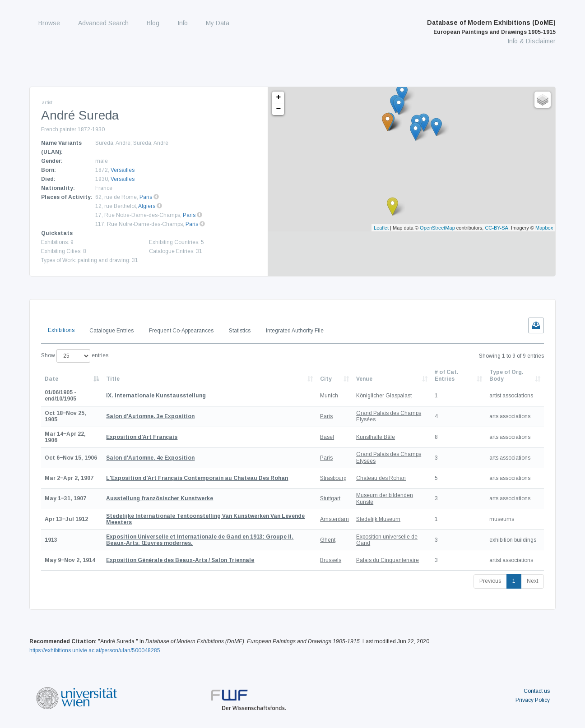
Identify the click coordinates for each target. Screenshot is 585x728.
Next (532, 581)
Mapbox (544, 228)
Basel (327, 437)
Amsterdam (334, 519)
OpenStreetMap (437, 228)
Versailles (123, 170)
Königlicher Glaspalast (384, 396)
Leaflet (381, 228)
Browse (49, 23)
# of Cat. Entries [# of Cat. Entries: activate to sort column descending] (447, 375)
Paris (146, 197)
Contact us (537, 691)
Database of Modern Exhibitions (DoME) (491, 27)
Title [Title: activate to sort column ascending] (113, 379)
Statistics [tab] (240, 331)
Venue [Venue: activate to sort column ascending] (364, 379)
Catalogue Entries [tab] (111, 331)
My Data (218, 23)
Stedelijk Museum (378, 519)
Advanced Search (103, 23)
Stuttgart (330, 498)
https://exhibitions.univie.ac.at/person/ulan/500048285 (95, 650)
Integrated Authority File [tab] (295, 331)
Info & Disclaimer (532, 41)
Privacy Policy (533, 700)
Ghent (328, 540)
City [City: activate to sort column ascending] (326, 379)
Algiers (147, 206)
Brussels (331, 560)
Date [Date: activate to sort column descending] (51, 379)
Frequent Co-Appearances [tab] (181, 331)
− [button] (278, 109)
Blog (153, 23)
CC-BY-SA (497, 228)
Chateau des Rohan (381, 478)
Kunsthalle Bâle (376, 437)
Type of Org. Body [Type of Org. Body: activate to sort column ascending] (506, 375)
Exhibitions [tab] (61, 330)
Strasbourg (333, 478)
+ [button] (278, 97)
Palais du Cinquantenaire (388, 560)
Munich (329, 396)
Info (183, 23)
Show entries (75, 356)
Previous (490, 581)
